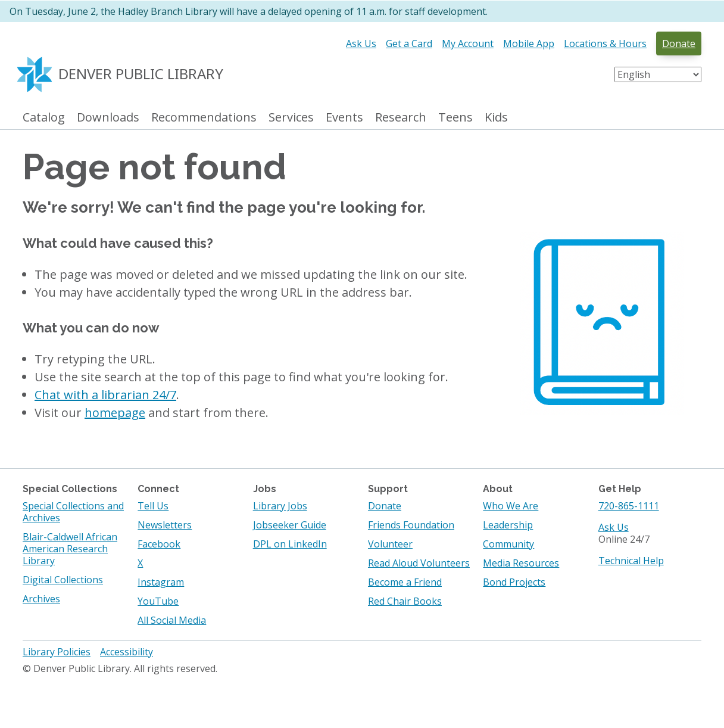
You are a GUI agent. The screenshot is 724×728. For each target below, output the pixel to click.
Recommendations (204, 118)
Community (508, 544)
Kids (496, 118)
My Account (468, 43)
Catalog (44, 118)
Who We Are (511, 506)
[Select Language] (658, 74)
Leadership (508, 525)
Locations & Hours (605, 43)
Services (291, 118)
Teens (455, 118)
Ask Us (361, 43)
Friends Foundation (411, 525)
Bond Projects (514, 582)
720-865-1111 (629, 506)
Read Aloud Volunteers (419, 563)
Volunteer (390, 544)
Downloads (108, 118)
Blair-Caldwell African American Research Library (70, 549)
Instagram (161, 582)
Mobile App (529, 43)
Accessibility (127, 652)
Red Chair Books (405, 601)
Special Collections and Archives (73, 512)
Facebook (159, 544)
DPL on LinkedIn (290, 544)
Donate (679, 43)
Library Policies (57, 652)
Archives (41, 599)
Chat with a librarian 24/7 (105, 395)
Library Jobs (280, 506)
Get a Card (409, 43)
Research (401, 118)
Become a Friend (405, 582)
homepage (115, 413)
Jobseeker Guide (290, 525)
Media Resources (521, 563)
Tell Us (153, 506)
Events (344, 118)
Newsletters (165, 525)
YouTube (158, 601)
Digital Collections (63, 580)
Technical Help (631, 561)
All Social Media (172, 620)
